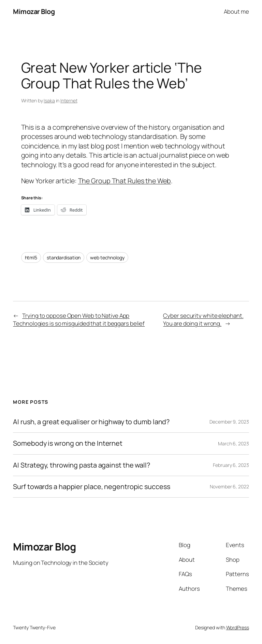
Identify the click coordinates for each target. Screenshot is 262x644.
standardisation (64, 257)
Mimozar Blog (34, 11)
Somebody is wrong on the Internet (68, 443)
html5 (31, 257)
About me (236, 11)
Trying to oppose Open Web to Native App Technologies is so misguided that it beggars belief (79, 320)
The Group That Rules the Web (125, 181)
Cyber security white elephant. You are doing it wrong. (203, 320)
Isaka (49, 101)
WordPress (238, 627)
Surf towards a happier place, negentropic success (91, 487)
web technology (107, 257)
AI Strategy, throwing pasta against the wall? (82, 465)
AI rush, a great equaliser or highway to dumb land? (91, 422)
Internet (69, 101)
